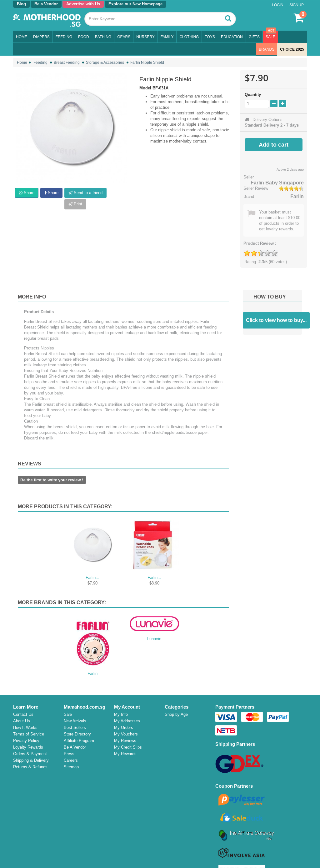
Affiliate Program (79, 741)
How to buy (270, 297)
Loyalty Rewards (28, 747)
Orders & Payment (30, 754)
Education (232, 37)
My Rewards (125, 754)
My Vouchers (126, 734)
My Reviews (125, 741)
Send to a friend (85, 193)
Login (278, 5)
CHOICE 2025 (292, 49)
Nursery (145, 37)
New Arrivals (75, 721)
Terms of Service (29, 734)
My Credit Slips (128, 747)
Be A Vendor (75, 747)
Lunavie (154, 639)
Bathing (103, 37)
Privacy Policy (26, 741)
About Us (22, 721)
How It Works (25, 728)
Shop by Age (177, 714)
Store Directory (77, 734)
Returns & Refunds (30, 767)
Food (84, 37)
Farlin (297, 196)
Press (69, 754)
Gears (124, 37)
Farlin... (92, 577)
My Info (121, 714)
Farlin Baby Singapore (277, 183)
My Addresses (127, 721)
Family (167, 37)
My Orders (124, 728)
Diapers (41, 37)
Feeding (64, 37)
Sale (270, 37)
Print (75, 204)
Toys (210, 37)
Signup (297, 5)
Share (27, 193)
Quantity (253, 95)
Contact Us (23, 714)
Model (145, 88)
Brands (267, 49)
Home (22, 37)
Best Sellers (75, 728)
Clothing (189, 37)
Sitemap (71, 767)
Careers (71, 760)
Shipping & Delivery (31, 760)
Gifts (254, 37)
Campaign (174, 787)
